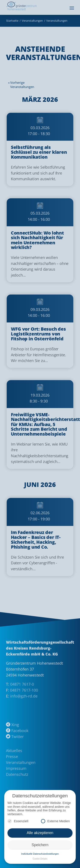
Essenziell (18, 821)
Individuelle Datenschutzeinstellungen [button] (40, 854)
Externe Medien (55, 821)
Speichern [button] (40, 845)
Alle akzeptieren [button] (40, 833)
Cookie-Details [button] (40, 859)
